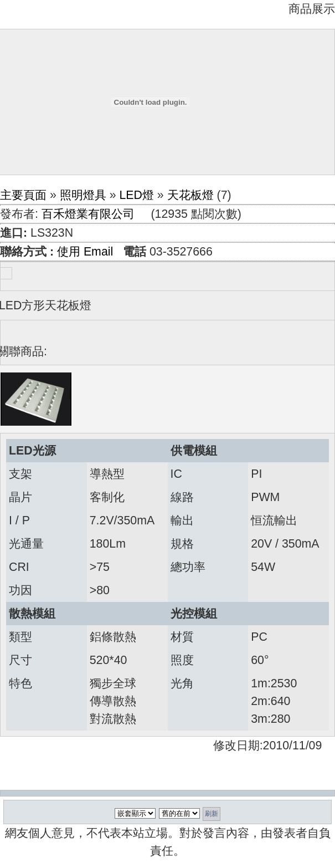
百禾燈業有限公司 (88, 214)
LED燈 (136, 195)
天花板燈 (190, 195)
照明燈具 (83, 195)
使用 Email (85, 252)
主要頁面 (23, 195)
